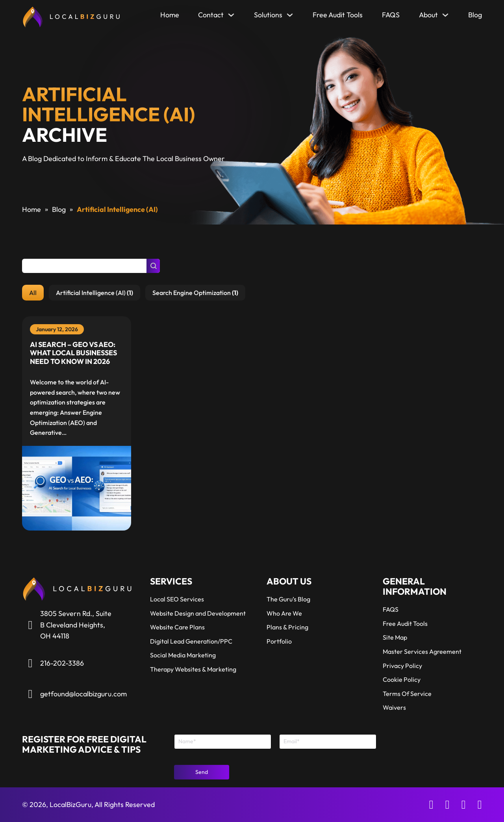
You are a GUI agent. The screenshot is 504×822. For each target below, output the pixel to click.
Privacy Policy (402, 666)
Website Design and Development (198, 613)
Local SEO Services (177, 599)
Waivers (394, 707)
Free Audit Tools (338, 15)
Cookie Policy (402, 679)
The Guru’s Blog (288, 599)
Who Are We (284, 613)
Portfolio (279, 641)
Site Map (395, 637)
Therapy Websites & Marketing (193, 669)
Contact (211, 15)
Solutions (268, 15)
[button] (33, 293)
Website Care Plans (177, 627)
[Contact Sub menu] (231, 17)
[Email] (328, 742)
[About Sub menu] (445, 17)
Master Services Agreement (422, 651)
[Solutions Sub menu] (290, 17)
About (428, 15)
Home (170, 15)
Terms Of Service (407, 694)
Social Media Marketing (183, 655)
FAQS (391, 15)
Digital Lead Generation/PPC (191, 641)
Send (202, 772)
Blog (475, 15)
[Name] (223, 742)
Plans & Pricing (287, 627)
